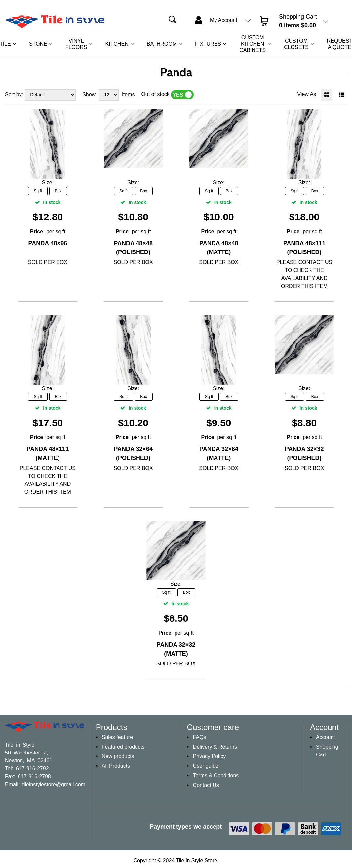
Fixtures (208, 44)
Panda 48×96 (48, 243)
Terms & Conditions (216, 776)
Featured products (123, 747)
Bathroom (162, 44)
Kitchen (117, 44)
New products (118, 756)
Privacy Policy (210, 756)
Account (326, 737)
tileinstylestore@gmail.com (54, 784)
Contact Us (206, 785)
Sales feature (117, 737)
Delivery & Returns (215, 747)
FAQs (200, 737)
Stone (38, 44)
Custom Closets (296, 44)
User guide (206, 766)
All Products (116, 766)
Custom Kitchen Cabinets (253, 44)
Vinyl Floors (76, 44)
